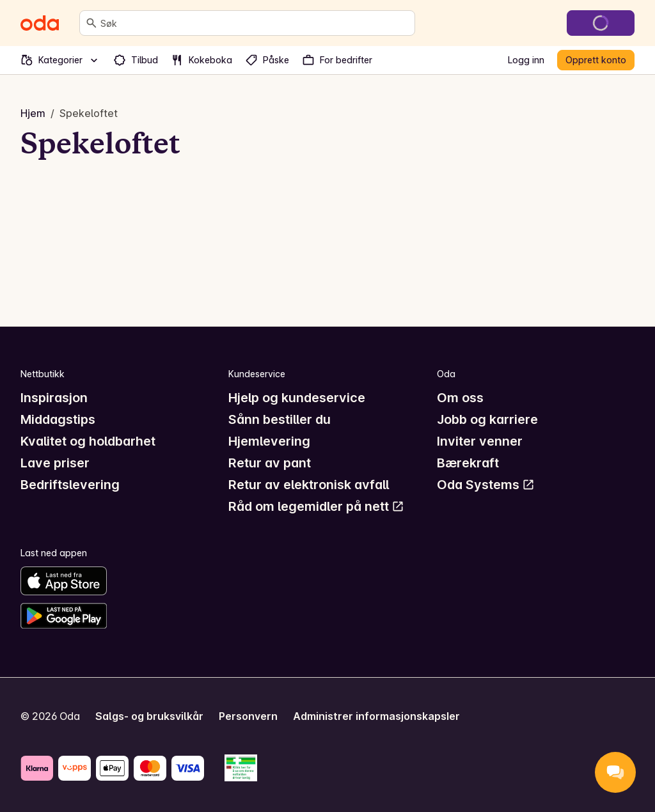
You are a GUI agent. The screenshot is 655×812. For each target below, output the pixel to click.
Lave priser (55, 463)
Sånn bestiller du (280, 419)
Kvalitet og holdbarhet (88, 441)
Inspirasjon (54, 398)
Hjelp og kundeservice (297, 398)
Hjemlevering (269, 441)
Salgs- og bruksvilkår (149, 716)
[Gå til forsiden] (40, 23)
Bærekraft (468, 463)
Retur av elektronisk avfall (309, 485)
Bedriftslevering (70, 485)
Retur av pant (270, 463)
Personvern (248, 716)
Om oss (460, 398)
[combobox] (255, 23)
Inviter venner (480, 441)
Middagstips (58, 419)
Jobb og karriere (487, 419)
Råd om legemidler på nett (316, 506)
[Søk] (91, 23)
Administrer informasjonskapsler (376, 716)
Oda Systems (486, 485)
